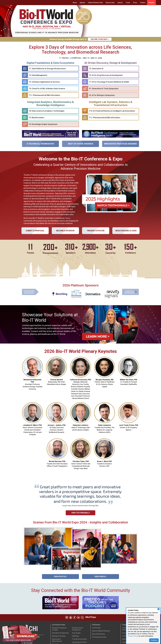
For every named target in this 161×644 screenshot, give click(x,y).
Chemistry (55, 632)
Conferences (96, 615)
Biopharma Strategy (59, 623)
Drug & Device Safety (59, 640)
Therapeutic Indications (80, 635)
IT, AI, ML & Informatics (79, 627)
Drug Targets (76, 620)
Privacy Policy (133, 636)
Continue (154, 640)
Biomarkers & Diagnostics (60, 620)
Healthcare (76, 623)
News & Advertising (98, 621)
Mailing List (126, 627)
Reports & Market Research (101, 618)
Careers (125, 630)
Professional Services (99, 625)
